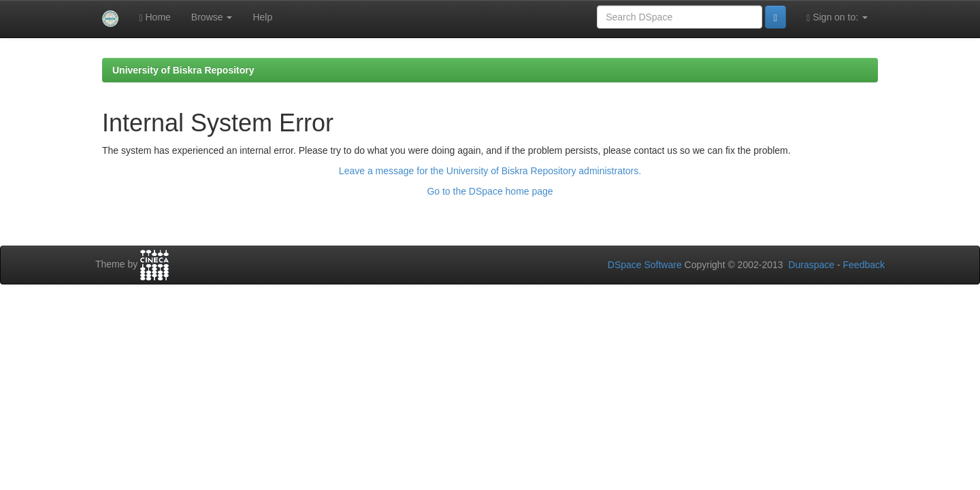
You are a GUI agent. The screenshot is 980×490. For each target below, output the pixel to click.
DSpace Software (645, 265)
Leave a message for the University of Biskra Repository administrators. (490, 171)
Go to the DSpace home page (490, 191)
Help (262, 17)
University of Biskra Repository (183, 70)
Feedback (864, 265)
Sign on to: (837, 17)
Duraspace (811, 265)
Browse (212, 17)
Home (154, 17)
